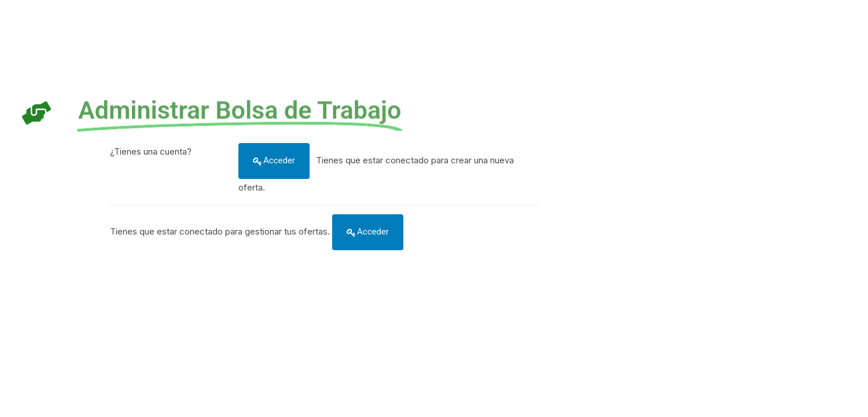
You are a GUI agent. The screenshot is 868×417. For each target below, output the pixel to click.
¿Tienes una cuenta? (151, 151)
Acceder (279, 160)
